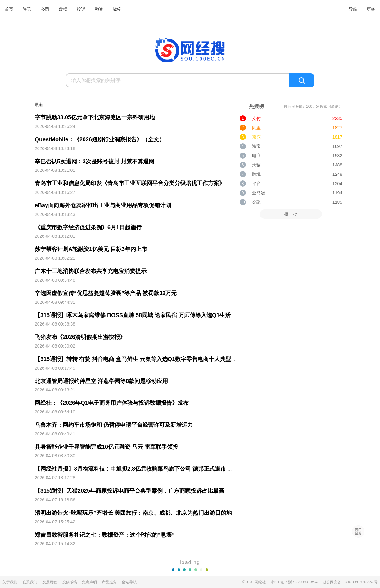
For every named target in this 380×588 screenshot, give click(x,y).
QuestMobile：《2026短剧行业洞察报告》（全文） (100, 139)
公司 (45, 9)
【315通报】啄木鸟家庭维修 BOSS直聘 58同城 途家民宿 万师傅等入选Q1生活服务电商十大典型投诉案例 (166, 315)
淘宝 (256, 146)
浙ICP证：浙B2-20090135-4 (294, 582)
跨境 (256, 174)
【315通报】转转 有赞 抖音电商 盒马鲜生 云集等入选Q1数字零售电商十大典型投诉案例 (144, 359)
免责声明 (89, 582)
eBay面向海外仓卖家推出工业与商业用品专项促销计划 (103, 205)
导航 (353, 9)
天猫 (256, 165)
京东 (256, 137)
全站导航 (129, 582)
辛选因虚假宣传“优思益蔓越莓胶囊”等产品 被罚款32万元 (106, 293)
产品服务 (109, 582)
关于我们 (10, 582)
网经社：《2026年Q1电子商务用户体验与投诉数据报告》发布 (112, 403)
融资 (99, 9)
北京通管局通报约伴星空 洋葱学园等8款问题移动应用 (101, 381)
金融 (256, 202)
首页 (9, 9)
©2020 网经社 (254, 582)
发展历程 (50, 582)
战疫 (117, 9)
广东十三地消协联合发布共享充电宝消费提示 (91, 271)
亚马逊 (259, 193)
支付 (256, 118)
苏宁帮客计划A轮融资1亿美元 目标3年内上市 (91, 249)
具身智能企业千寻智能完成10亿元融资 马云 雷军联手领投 (106, 447)
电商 (256, 156)
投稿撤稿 (70, 582)
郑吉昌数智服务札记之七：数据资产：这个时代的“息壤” (105, 535)
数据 (63, 9)
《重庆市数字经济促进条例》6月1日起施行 (88, 227)
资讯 (27, 9)
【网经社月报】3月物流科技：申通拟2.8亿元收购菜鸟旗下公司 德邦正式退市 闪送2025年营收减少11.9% (165, 469)
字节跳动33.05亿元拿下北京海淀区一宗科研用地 (95, 117)
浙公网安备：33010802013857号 (350, 582)
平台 (256, 184)
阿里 (256, 128)
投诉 (81, 9)
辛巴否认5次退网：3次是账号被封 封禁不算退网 (95, 162)
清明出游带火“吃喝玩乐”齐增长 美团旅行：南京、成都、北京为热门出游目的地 (133, 513)
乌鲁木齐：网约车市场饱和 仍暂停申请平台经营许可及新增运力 (114, 425)
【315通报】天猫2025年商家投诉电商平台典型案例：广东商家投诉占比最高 (129, 491)
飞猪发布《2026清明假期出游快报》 (80, 337)
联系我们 (30, 582)
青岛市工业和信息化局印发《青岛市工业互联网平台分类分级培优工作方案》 (130, 183)
